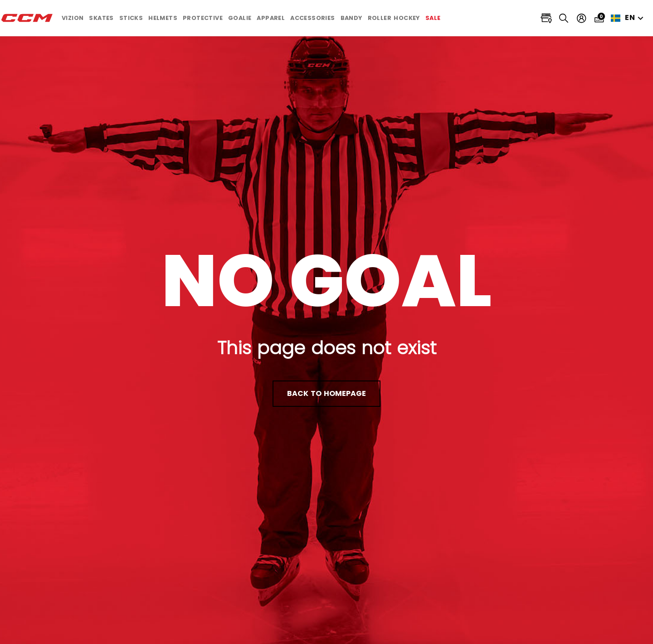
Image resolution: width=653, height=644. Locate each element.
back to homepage (326, 393)
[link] (433, 18)
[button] (73, 18)
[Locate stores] (546, 18)
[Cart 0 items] (599, 18)
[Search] (564, 18)
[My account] (582, 18)
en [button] (629, 18)
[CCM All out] (27, 18)
